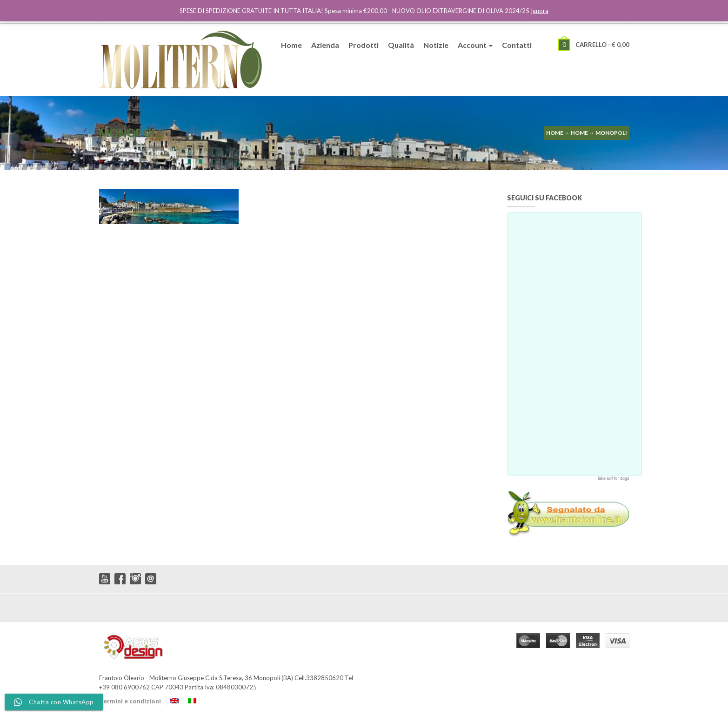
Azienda (325, 45)
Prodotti (364, 45)
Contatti (517, 45)
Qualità (401, 45)
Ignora (540, 11)
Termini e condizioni (130, 701)
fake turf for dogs (614, 478)
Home (291, 45)
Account (475, 45)
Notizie (436, 45)
